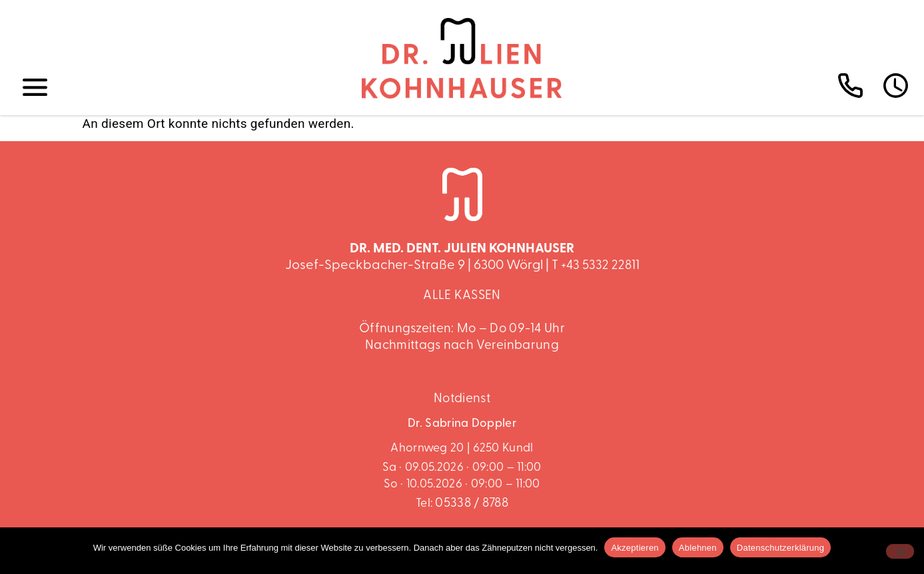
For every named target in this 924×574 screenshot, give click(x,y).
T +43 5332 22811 (596, 266)
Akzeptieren (635, 548)
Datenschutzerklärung (780, 548)
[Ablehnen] (900, 551)
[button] (35, 88)
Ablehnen (698, 548)
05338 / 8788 (472, 504)
